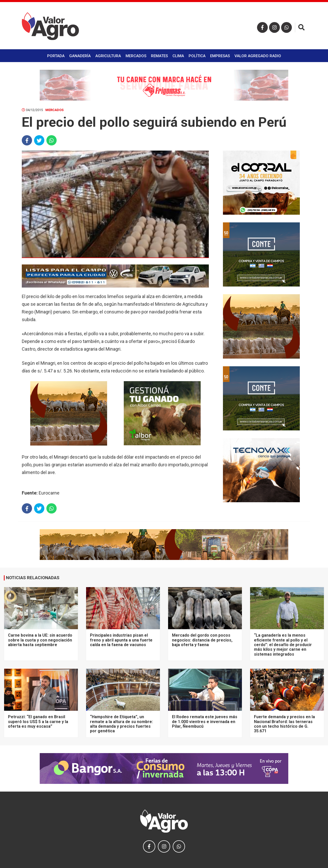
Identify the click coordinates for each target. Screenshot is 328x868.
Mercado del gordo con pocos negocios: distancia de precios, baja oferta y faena (202, 640)
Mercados (136, 56)
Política (197, 56)
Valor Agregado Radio (258, 56)
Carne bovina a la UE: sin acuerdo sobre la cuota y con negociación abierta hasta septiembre (40, 640)
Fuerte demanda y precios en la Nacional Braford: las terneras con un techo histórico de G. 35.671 (284, 724)
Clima (178, 56)
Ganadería (80, 56)
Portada (56, 56)
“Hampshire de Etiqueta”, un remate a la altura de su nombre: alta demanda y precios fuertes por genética (121, 724)
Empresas (220, 56)
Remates (159, 56)
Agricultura (108, 56)
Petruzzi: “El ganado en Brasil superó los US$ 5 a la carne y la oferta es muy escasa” (38, 722)
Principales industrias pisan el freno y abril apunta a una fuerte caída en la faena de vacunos (121, 640)
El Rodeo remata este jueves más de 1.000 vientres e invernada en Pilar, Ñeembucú (205, 722)
